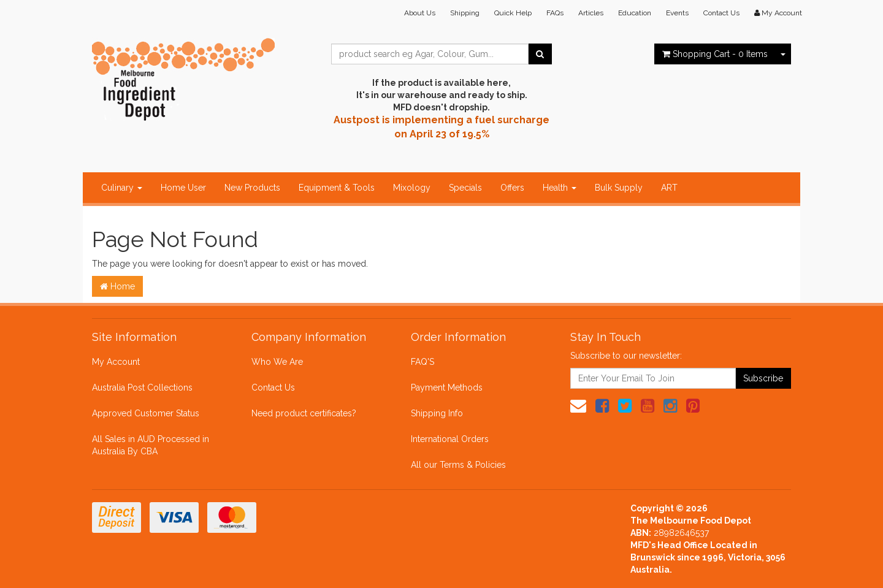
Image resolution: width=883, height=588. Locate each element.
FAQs (555, 13)
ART (669, 188)
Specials (465, 188)
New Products (252, 188)
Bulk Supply (619, 188)
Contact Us (721, 13)
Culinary (122, 188)
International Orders (450, 439)
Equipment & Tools (337, 188)
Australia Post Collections (142, 388)
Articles (591, 13)
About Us (420, 13)
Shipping (465, 13)
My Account (116, 362)
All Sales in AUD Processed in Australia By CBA (151, 445)
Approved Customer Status (146, 413)
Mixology (412, 188)
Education (635, 13)
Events (677, 13)
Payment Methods (447, 388)
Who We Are (277, 362)
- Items (715, 54)
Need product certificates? (304, 413)
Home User (183, 188)
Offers (512, 188)
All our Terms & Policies (458, 465)
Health (560, 188)
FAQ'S (422, 362)
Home (117, 286)
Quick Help (513, 13)
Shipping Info (437, 413)
